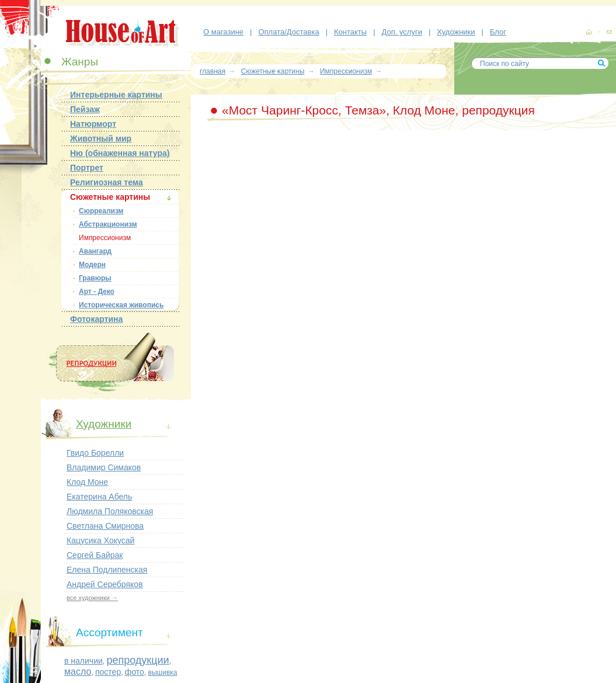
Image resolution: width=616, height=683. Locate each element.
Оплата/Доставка (288, 32)
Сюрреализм (101, 211)
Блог (498, 32)
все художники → (92, 598)
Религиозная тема (107, 182)
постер (108, 672)
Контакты (350, 32)
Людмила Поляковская (110, 511)
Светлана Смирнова (105, 526)
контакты (609, 33)
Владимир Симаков (104, 467)
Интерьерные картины (116, 95)
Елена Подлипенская (107, 570)
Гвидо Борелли (95, 453)
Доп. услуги (402, 32)
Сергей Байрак (95, 555)
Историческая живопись (121, 305)
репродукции (138, 660)
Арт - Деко (97, 292)
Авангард (95, 251)
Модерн (92, 265)
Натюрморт (93, 124)
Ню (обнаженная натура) (120, 153)
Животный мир (101, 138)
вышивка (163, 672)
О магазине (223, 32)
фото (135, 672)
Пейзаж (85, 109)
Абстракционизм (108, 224)
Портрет (87, 168)
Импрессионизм (105, 238)
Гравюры (95, 278)
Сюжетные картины (110, 197)
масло (78, 672)
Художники (456, 32)
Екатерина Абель (99, 497)
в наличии (83, 661)
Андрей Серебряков (105, 584)
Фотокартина (96, 319)
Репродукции (110, 364)
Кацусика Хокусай (100, 540)
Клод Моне (87, 482)
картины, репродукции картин (589, 32)
